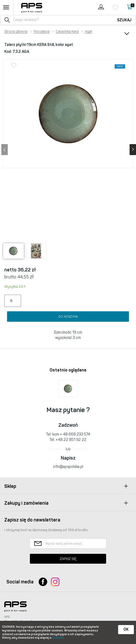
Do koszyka (68, 317)
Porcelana (42, 31)
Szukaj (124, 20)
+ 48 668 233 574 (75, 434)
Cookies (58, 638)
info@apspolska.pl (68, 467)
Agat (88, 31)
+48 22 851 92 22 (71, 440)
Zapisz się (68, 559)
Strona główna (16, 31)
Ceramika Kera (67, 31)
